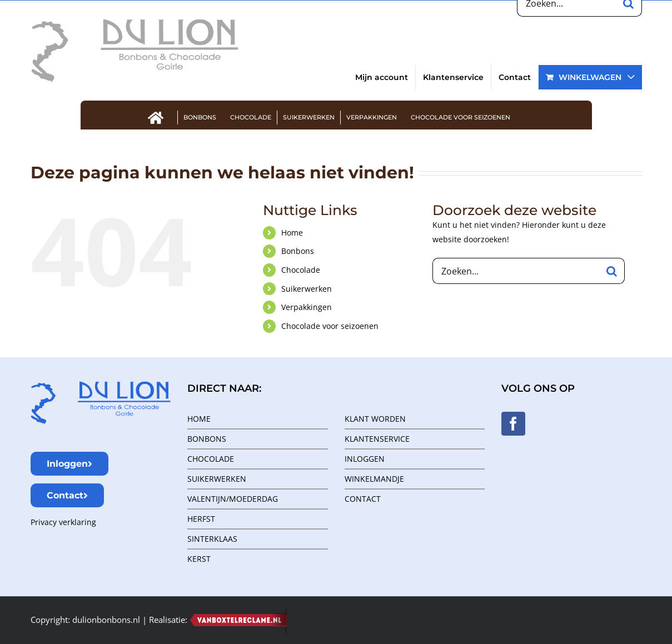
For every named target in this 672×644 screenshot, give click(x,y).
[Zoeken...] (516, 271)
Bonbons (298, 251)
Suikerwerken (307, 289)
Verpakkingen (307, 307)
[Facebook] (513, 424)
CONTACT (363, 499)
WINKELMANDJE (374, 479)
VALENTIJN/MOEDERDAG (233, 499)
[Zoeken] (612, 271)
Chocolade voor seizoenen (330, 326)
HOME (199, 419)
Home (292, 233)
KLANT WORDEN (375, 419)
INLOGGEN (365, 459)
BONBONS (207, 439)
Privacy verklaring (63, 522)
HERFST (201, 519)
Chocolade (301, 270)
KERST (199, 559)
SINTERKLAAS (212, 539)
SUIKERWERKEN (217, 479)
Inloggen (69, 464)
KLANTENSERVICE (377, 439)
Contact (67, 495)
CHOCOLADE (211, 459)
